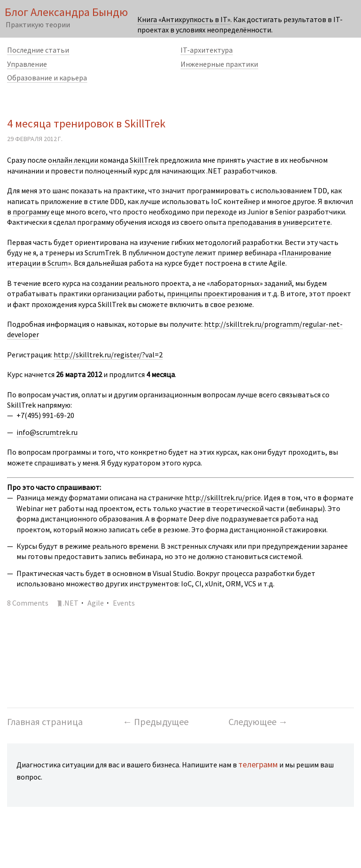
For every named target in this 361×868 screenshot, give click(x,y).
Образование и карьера (47, 78)
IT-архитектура (207, 50)
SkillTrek (144, 160)
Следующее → (258, 722)
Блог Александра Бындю (66, 12)
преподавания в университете (279, 222)
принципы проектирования (214, 293)
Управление (27, 64)
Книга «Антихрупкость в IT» (184, 19)
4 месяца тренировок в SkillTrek (86, 123)
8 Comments (28, 603)
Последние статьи (38, 50)
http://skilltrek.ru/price (223, 497)
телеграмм (258, 764)
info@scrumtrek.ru (47, 432)
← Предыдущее (156, 722)
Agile (96, 603)
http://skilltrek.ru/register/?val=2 (108, 355)
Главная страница (45, 722)
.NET (71, 603)
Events (124, 603)
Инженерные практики (219, 64)
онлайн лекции (73, 160)
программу (31, 212)
